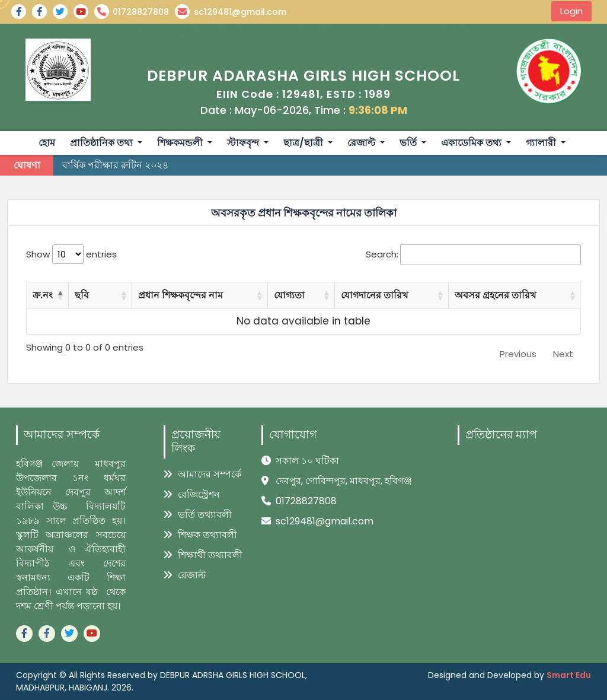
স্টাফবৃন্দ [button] (244, 143)
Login (571, 11)
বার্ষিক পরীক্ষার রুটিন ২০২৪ (115, 165)
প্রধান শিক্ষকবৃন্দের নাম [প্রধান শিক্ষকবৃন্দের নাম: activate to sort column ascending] (180, 295)
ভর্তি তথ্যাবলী (198, 515)
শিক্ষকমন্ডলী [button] (181, 143)
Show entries (71, 254)
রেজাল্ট (185, 575)
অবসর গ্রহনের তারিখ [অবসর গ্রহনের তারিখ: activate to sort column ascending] (496, 295)
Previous (518, 354)
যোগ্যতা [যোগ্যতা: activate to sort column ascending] (289, 295)
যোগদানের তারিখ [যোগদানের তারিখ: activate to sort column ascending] (375, 295)
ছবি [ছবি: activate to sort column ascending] (82, 295)
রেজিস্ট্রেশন (192, 494)
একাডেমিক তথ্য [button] (472, 143)
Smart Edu (569, 675)
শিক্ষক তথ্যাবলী (200, 535)
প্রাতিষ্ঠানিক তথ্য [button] (103, 143)
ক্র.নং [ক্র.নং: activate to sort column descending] (43, 295)
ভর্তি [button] (409, 143)
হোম (47, 143)
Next (563, 354)
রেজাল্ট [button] (362, 143)
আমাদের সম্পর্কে (202, 474)
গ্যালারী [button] (542, 143)
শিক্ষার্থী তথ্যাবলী (203, 555)
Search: (473, 255)
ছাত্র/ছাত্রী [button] (304, 143)
